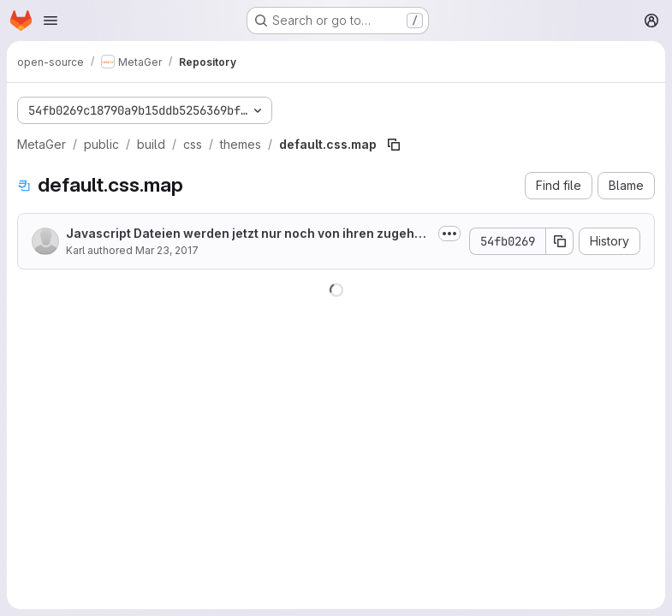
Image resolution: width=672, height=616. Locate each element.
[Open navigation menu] (51, 21)
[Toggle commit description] (449, 234)
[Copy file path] (394, 145)
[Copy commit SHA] (560, 241)
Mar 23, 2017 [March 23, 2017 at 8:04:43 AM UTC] (167, 250)
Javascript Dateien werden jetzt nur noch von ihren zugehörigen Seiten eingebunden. (248, 234)
